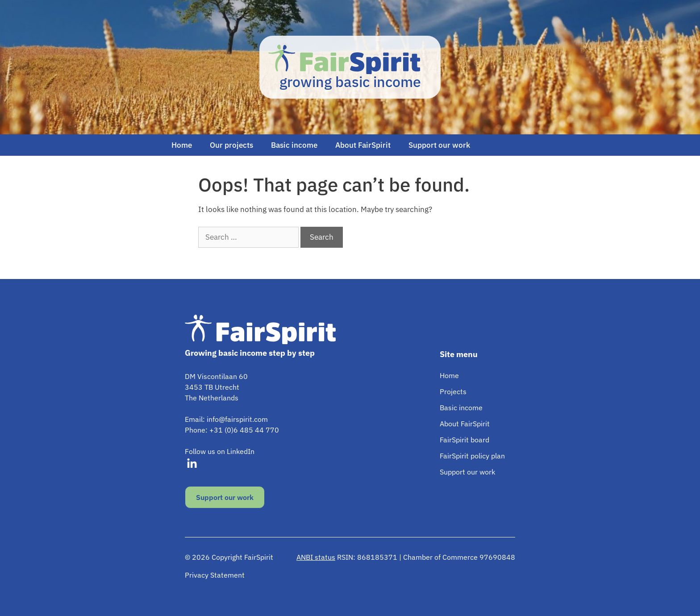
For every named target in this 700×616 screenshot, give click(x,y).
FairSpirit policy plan (472, 456)
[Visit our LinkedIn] (192, 464)
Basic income (294, 145)
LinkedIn (241, 451)
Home (182, 145)
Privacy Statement (215, 575)
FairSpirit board (465, 440)
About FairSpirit (363, 145)
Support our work (439, 145)
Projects (453, 391)
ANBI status (316, 557)
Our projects (231, 145)
